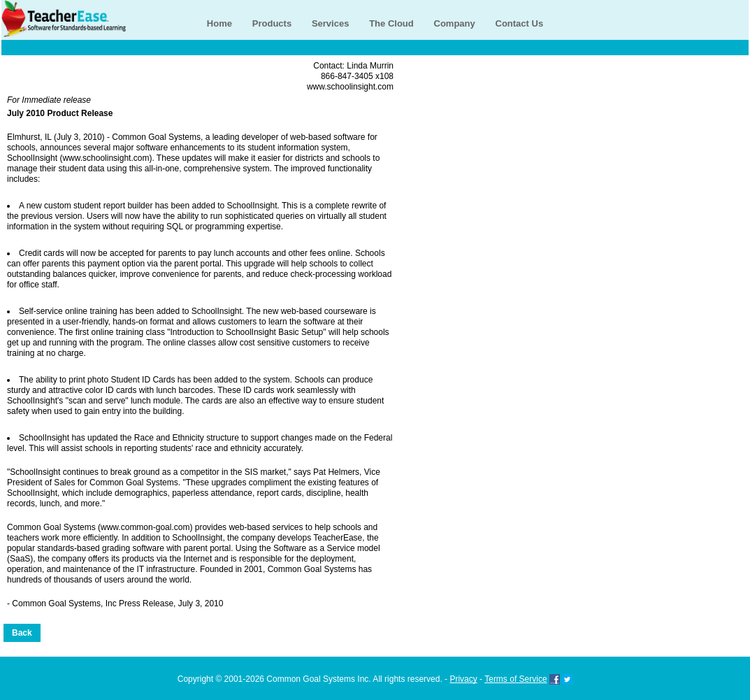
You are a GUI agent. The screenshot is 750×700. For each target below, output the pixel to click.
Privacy (463, 679)
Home (219, 23)
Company (455, 23)
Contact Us (520, 23)
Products (272, 23)
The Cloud (391, 23)
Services (331, 23)
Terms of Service (515, 679)
